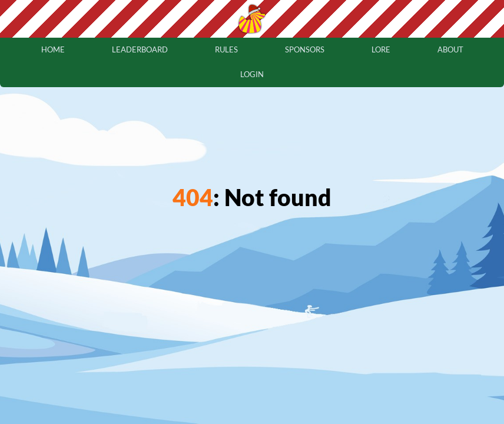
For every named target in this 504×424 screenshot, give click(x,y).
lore (381, 49)
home (53, 49)
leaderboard (140, 49)
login (252, 74)
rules (226, 49)
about (450, 49)
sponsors (305, 49)
